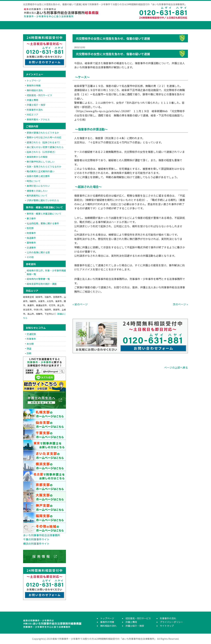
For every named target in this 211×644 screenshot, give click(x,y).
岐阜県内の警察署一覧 (38, 279)
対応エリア (32, 114)
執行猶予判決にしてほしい (41, 162)
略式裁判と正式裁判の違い (41, 171)
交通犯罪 (31, 334)
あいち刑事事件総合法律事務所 (42, 535)
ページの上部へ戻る (176, 367)
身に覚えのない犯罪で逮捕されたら (45, 147)
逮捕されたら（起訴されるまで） (44, 142)
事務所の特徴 (52, 25)
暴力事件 (31, 218)
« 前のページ (80, 304)
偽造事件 (31, 238)
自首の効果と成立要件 (38, 176)
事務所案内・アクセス (38, 119)
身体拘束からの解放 (37, 157)
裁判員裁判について (37, 196)
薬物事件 (31, 243)
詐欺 (29, 353)
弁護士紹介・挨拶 (151, 25)
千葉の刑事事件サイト (36, 539)
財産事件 (31, 233)
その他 (30, 257)
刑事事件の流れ (176, 25)
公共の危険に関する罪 (38, 252)
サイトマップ (167, 626)
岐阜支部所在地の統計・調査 (42, 284)
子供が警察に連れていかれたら (43, 200)
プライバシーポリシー (171, 622)
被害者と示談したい (37, 191)
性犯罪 (30, 228)
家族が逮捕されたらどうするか (43, 133)
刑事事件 (31, 339)
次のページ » (180, 304)
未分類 (30, 344)
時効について (34, 181)
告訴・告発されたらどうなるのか (44, 167)
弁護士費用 (126, 25)
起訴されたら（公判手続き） (42, 152)
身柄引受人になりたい (38, 186)
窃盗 (29, 349)
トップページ (31, 25)
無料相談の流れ (77, 25)
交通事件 (31, 248)
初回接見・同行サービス (101, 25)
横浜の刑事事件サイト (36, 544)
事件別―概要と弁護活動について (44, 214)
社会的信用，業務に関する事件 (43, 223)
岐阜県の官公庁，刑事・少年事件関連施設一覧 (46, 272)
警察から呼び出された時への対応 (44, 137)
